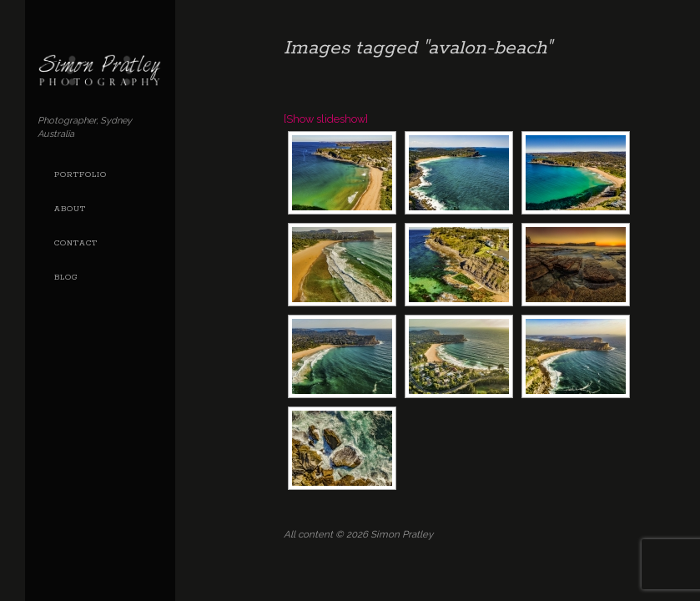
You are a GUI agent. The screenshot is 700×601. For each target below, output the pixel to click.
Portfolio (81, 175)
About (70, 209)
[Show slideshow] (326, 119)
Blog (66, 278)
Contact (76, 243)
